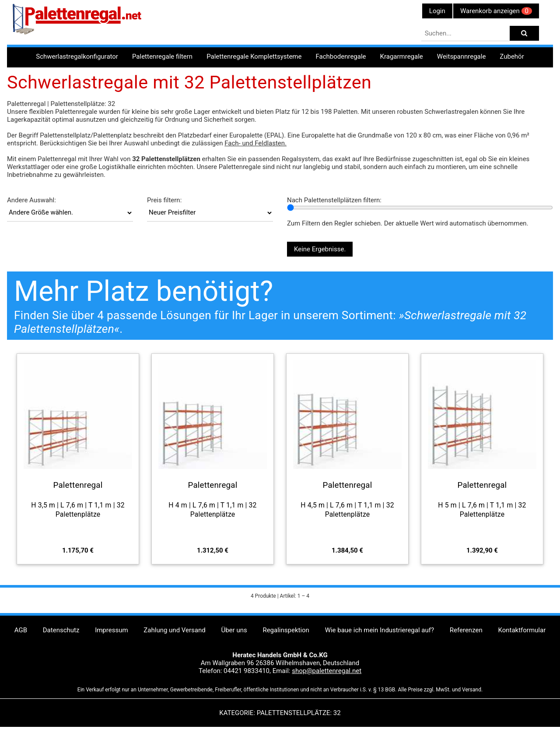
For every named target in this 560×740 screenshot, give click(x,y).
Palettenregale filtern (162, 56)
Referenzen (466, 630)
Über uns (234, 630)
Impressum (111, 630)
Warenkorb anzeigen (496, 11)
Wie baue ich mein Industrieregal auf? (380, 630)
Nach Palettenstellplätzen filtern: (334, 200)
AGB (21, 630)
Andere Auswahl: (31, 200)
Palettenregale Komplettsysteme (254, 56)
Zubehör (512, 56)
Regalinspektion (286, 630)
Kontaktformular (522, 630)
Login (437, 11)
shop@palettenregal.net (327, 671)
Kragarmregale (402, 56)
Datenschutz (61, 630)
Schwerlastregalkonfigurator (77, 56)
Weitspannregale (462, 56)
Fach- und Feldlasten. (255, 143)
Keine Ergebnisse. (320, 249)
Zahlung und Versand (174, 630)
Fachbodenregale (341, 56)
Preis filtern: (164, 200)
